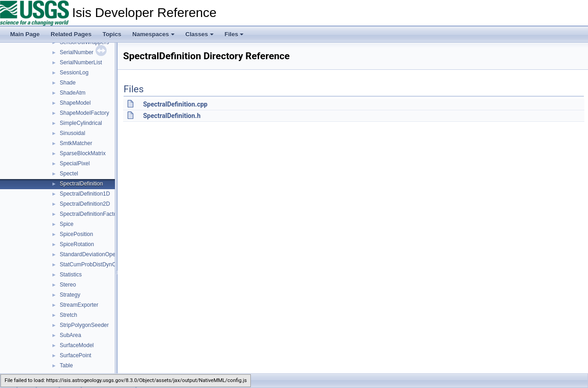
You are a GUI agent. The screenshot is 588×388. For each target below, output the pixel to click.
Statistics (71, 275)
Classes (200, 34)
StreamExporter (79, 305)
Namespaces (153, 34)
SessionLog (74, 73)
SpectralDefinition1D (85, 194)
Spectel (69, 174)
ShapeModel (75, 103)
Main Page (25, 34)
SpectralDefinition (81, 184)
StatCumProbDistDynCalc (91, 264)
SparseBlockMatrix (83, 153)
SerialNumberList (81, 62)
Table (66, 366)
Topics (112, 34)
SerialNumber (76, 52)
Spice (67, 224)
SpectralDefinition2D (85, 204)
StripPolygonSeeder (84, 325)
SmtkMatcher (76, 143)
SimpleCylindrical (81, 123)
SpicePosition (76, 234)
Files (234, 34)
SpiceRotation (77, 244)
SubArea (71, 335)
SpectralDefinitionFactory (90, 214)
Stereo (68, 285)
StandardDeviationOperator (93, 254)
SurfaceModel (77, 345)
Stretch (68, 315)
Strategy (70, 295)
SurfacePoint (76, 355)
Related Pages (71, 34)
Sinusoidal (72, 133)
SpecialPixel (75, 163)
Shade (68, 83)
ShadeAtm (73, 93)
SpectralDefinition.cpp (175, 104)
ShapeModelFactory (84, 113)
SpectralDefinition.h (172, 116)
